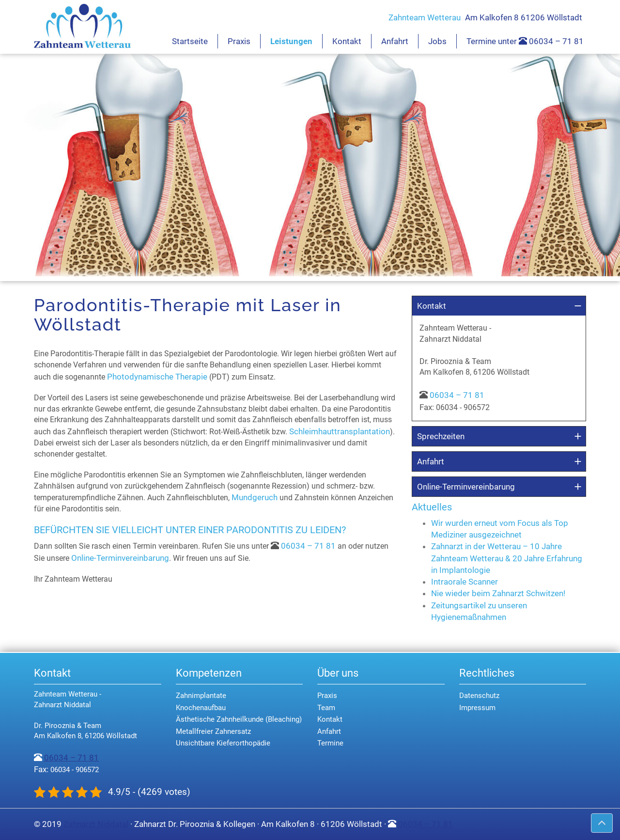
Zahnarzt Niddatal (96, 824)
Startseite (190, 41)
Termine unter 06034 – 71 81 (525, 41)
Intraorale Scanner (465, 582)
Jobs (437, 41)
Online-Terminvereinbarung (120, 558)
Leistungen (291, 41)
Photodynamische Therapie (157, 377)
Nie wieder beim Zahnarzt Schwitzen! (498, 593)
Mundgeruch (255, 497)
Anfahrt (395, 41)
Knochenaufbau (201, 708)
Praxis (239, 41)
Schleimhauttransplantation (340, 431)
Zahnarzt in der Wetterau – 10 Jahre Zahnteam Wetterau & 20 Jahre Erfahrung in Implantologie (507, 558)
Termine (330, 743)
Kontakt (347, 41)
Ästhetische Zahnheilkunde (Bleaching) (239, 719)
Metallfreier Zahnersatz (213, 731)
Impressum (477, 708)
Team (326, 708)
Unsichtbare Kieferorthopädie (223, 743)
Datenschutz (479, 696)
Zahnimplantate (201, 696)
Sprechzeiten (441, 436)
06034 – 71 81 (308, 546)
